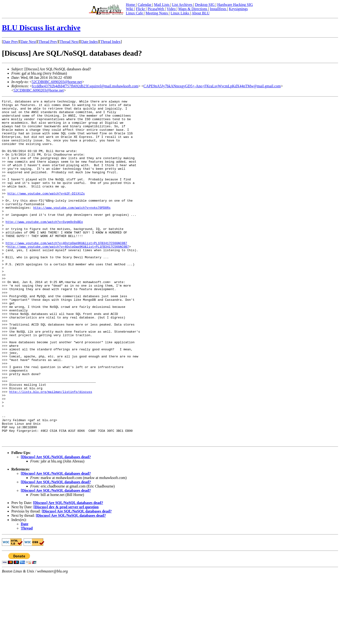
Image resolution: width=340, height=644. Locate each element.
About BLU (200, 13)
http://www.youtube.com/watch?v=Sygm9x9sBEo (44, 246)
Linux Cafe (135, 13)
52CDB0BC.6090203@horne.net (57, 82)
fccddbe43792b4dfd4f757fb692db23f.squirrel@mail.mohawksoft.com (85, 86)
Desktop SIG (205, 5)
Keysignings (238, 9)
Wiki (130, 9)
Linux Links (180, 13)
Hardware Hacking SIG (235, 5)
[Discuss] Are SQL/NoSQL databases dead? (56, 526)
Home (131, 5)
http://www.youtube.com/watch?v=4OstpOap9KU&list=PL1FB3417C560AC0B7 (66, 272)
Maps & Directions (193, 9)
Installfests (219, 9)
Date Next (28, 42)
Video (172, 9)
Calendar (145, 5)
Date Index (90, 42)
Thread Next (69, 42)
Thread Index (110, 42)
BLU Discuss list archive (41, 28)
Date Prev (11, 42)
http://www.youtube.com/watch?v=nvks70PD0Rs (72, 229)
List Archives (183, 5)
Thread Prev (48, 42)
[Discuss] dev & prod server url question (66, 576)
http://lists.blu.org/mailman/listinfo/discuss (51, 450)
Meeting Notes (157, 13)
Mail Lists (162, 5)
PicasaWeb (156, 9)
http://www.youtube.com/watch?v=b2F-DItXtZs (46, 212)
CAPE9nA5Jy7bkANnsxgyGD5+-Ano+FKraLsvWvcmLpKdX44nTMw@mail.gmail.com (212, 86)
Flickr (141, 9)
